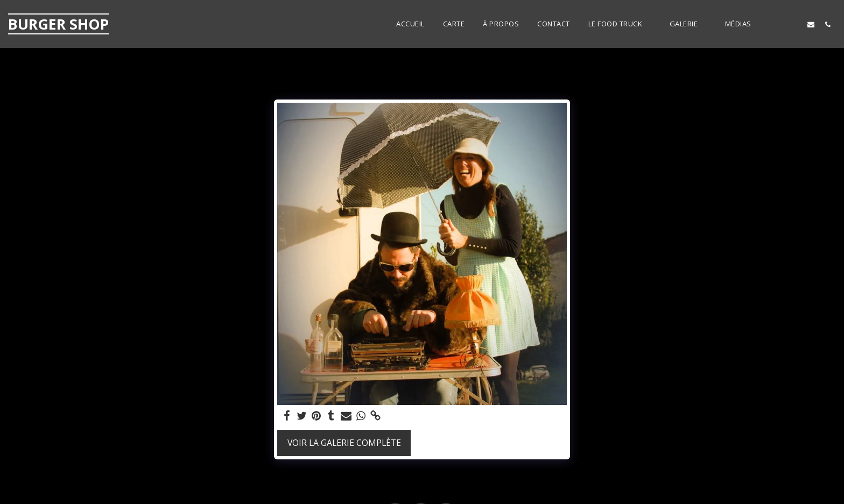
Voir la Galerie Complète (344, 443)
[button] (620, 24)
